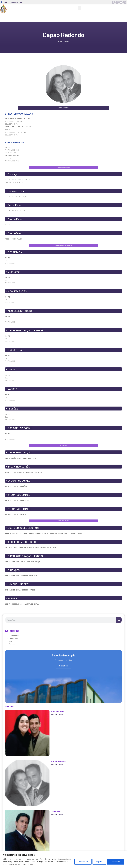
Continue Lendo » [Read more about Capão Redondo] (57, 764)
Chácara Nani (13, 638)
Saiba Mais (63, 666)
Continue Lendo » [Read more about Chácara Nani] (57, 714)
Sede (11, 641)
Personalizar (83, 862)
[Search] (119, 620)
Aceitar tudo (115, 862)
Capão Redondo (14, 636)
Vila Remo (12, 644)
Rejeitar (99, 862)
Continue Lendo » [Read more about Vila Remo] (57, 814)
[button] (79, 8)
